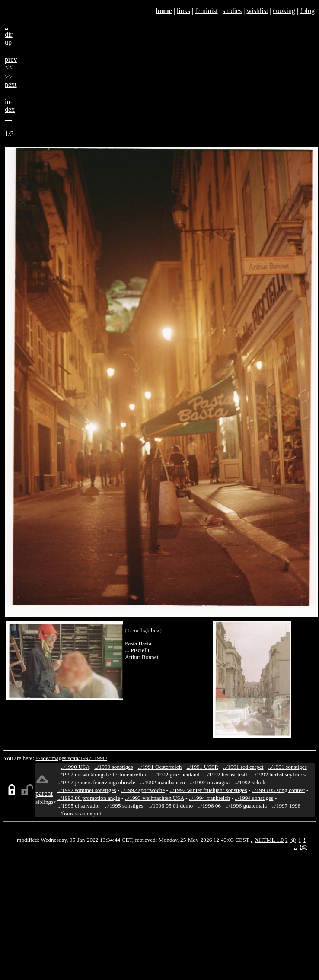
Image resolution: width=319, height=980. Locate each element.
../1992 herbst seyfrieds (279, 775)
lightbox (150, 630)
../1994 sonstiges (254, 798)
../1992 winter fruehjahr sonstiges (209, 790)
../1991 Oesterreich (160, 767)
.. (295, 847)
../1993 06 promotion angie (89, 798)
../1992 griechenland (176, 775)
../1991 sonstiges (288, 767)
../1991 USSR (202, 767)
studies (232, 11)
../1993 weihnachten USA (155, 798)
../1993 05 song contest (278, 790)
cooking (284, 11)
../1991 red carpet (243, 767)
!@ (303, 847)
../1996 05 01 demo (171, 806)
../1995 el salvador (79, 806)
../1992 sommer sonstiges (87, 790)
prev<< (11, 63)
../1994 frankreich (209, 798)
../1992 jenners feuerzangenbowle (96, 782)
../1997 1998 (286, 806)
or (136, 630)
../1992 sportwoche (143, 790)
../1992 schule (250, 782)
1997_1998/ (94, 758)
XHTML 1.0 (269, 840)
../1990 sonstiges (113, 767)
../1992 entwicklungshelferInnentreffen (102, 775)
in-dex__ (10, 110)
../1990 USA (75, 767)
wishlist (257, 11)
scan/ (74, 758)
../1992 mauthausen (163, 782)
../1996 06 (209, 806)
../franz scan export (80, 813)
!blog (307, 11)
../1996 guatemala (246, 806)
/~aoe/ (43, 758)
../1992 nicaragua (210, 782)
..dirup (9, 34)
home (164, 11)
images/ (59, 758)
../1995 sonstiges (124, 806)
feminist (206, 11)
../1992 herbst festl (226, 775)
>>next (11, 81)
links (183, 11)
